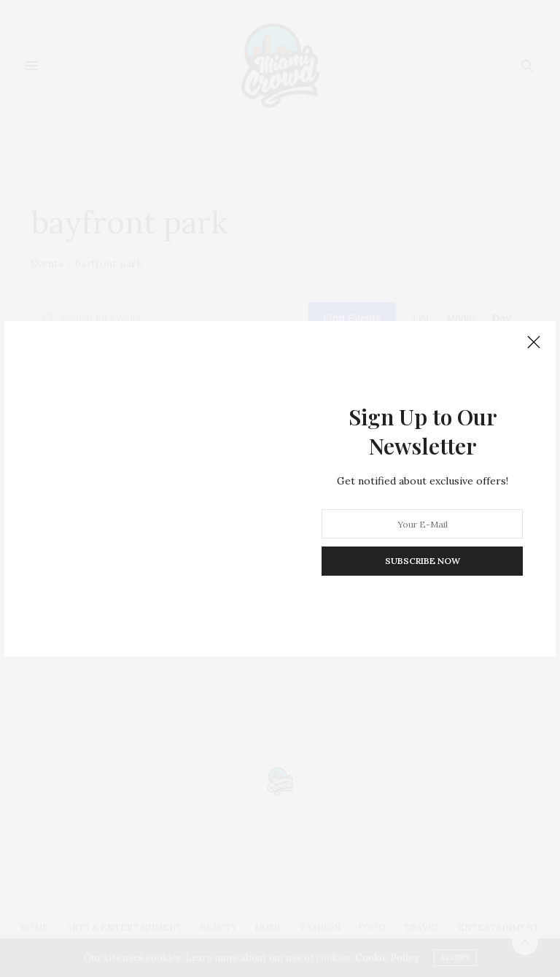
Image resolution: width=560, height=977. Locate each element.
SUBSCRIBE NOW (423, 561)
